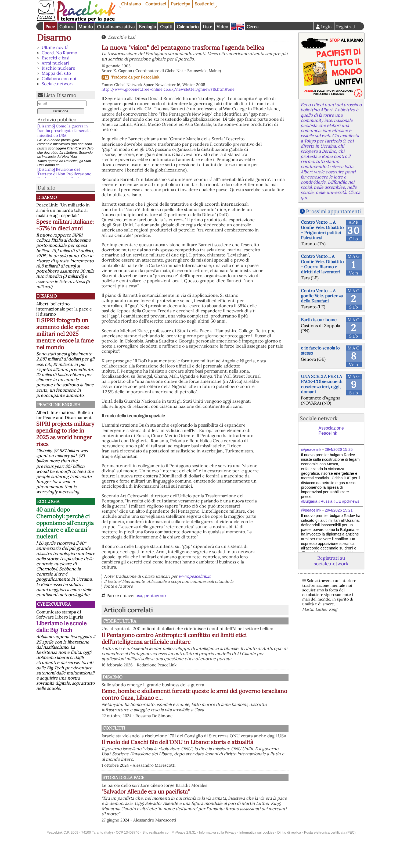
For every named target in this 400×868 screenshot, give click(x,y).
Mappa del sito (56, 73)
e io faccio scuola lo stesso (320, 350)
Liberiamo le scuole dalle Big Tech (61, 627)
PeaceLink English (59, 405)
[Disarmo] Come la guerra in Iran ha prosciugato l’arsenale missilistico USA (64, 131)
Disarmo (54, 37)
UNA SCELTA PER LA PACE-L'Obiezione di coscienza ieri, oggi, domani (322, 384)
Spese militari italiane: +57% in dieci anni (65, 225)
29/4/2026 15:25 (339, 449)
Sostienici (205, 4)
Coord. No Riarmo (59, 53)
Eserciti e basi (56, 58)
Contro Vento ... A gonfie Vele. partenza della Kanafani (322, 296)
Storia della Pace (178, 805)
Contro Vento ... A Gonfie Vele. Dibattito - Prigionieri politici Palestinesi (322, 230)
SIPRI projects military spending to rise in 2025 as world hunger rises (65, 434)
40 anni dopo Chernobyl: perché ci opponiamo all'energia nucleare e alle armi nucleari (65, 523)
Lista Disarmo (60, 95)
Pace (50, 27)
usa (139, 595)
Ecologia (147, 27)
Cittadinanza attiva (116, 27)
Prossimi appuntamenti (333, 211)
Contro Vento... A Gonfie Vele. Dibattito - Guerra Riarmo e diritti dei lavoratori (322, 264)
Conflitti (169, 744)
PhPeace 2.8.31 (184, 865)
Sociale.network (58, 84)
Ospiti (166, 27)
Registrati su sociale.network (331, 561)
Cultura (67, 27)
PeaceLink (150, 77)
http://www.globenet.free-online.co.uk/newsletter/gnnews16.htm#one (168, 89)
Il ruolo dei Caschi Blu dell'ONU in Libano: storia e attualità (222, 766)
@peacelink (311, 449)
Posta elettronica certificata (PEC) (330, 865)
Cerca (253, 27)
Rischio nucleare (58, 68)
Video (222, 27)
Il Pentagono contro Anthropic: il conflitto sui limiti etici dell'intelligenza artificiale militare (216, 644)
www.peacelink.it (195, 576)
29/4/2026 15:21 (339, 510)
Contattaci (156, 4)
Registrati (346, 27)
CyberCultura (54, 604)
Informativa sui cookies (257, 865)
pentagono (155, 595)
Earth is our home (319, 320)
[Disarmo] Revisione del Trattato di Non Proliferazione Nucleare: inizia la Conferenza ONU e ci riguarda (64, 176)
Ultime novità (55, 47)
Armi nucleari (55, 63)
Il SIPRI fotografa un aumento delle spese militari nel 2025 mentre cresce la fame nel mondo (65, 334)
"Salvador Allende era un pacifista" (201, 819)
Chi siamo (131, 4)
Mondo (86, 27)
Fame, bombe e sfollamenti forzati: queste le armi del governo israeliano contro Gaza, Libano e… (221, 705)
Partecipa (181, 4)
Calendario (188, 27)
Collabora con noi (59, 78)
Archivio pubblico (57, 119)
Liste (207, 27)
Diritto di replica (289, 865)
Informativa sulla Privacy (218, 865)
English (237, 26)
